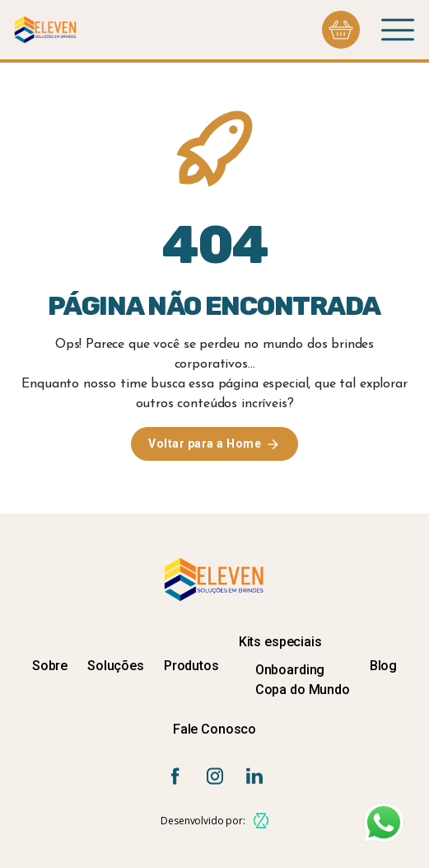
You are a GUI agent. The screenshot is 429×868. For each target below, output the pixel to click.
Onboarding (290, 670)
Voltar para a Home (205, 443)
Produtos (191, 666)
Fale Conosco (214, 729)
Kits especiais (280, 642)
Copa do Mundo (303, 690)
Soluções (116, 666)
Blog (383, 666)
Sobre (50, 666)
